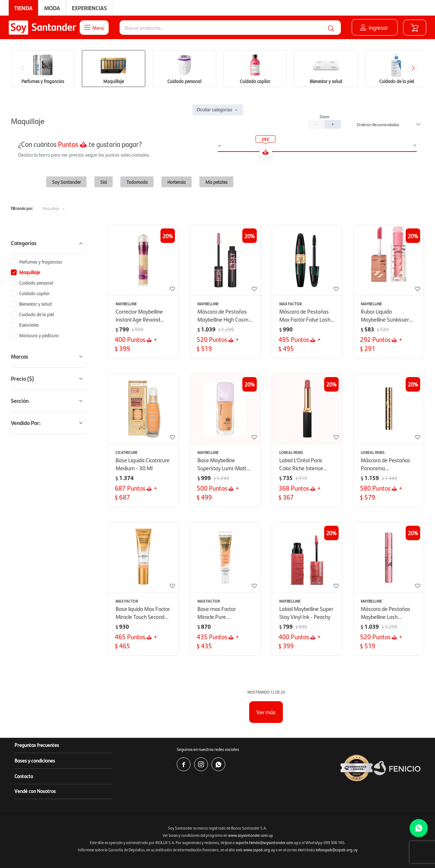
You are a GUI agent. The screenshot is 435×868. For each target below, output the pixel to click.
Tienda (23, 8)
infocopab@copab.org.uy (337, 850)
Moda (52, 8)
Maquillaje (51, 208)
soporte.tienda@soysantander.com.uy (267, 842)
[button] (331, 28)
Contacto (24, 776)
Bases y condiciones (35, 760)
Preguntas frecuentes (37, 745)
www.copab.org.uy (259, 850)
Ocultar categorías (214, 110)
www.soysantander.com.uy (250, 835)
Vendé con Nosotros (35, 791)
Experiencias (89, 8)
